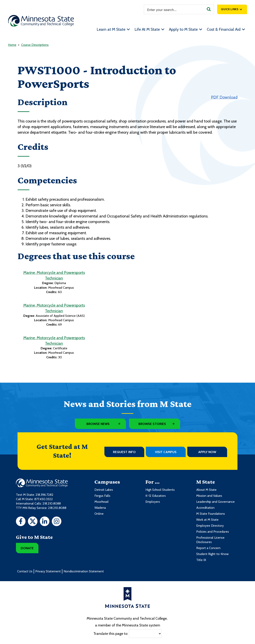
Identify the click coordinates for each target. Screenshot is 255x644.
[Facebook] (21, 522)
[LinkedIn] (45, 522)
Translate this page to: (111, 633)
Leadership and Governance (215, 502)
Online (99, 514)
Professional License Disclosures (210, 540)
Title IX (201, 560)
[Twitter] (33, 522)
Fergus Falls (102, 496)
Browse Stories (152, 424)
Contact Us (25, 571)
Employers (153, 502)
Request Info (124, 452)
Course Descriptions (35, 45)
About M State (206, 490)
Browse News (98, 424)
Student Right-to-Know (212, 554)
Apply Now (207, 452)
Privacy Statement (48, 571)
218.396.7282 (44, 495)
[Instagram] (57, 522)
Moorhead (101, 502)
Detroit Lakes (104, 490)
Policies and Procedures (213, 532)
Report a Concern (208, 548)
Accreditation (205, 508)
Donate (27, 548)
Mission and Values (209, 496)
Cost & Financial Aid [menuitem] (224, 29)
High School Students (160, 490)
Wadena (100, 508)
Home (12, 45)
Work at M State (207, 520)
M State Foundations (211, 514)
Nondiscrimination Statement (84, 571)
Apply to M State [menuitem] (183, 29)
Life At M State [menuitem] (147, 29)
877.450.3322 (44, 499)
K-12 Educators (156, 496)
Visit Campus (166, 452)
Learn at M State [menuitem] (111, 29)
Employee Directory (210, 526)
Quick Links (230, 9)
